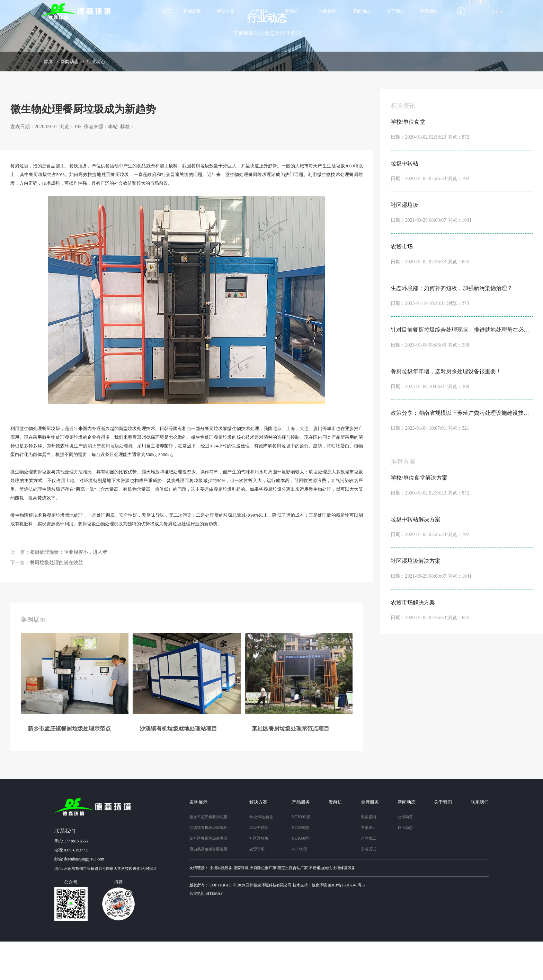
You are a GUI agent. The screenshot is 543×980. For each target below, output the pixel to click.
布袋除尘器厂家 (263, 906)
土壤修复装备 (344, 906)
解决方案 (226, 11)
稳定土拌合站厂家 (293, 906)
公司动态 (405, 855)
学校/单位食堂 (261, 855)
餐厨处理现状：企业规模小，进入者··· (70, 591)
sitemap (214, 932)
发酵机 (291, 11)
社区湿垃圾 (259, 877)
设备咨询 (368, 855)
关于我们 (395, 11)
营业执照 (197, 932)
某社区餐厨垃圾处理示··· (210, 877)
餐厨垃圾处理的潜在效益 (56, 601)
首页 (167, 11)
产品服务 (260, 11)
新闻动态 (362, 11)
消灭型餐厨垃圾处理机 (110, 484)
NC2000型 (301, 866)
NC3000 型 (301, 855)
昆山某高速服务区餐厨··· (210, 887)
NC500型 (300, 887)
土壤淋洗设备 (221, 906)
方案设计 (368, 866)
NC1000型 (301, 877)
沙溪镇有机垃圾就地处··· (210, 866)
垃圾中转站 (259, 866)
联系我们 (429, 11)
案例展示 (192, 11)
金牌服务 (328, 11)
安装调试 (368, 887)
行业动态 (96, 100)
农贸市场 (257, 887)
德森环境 (241, 906)
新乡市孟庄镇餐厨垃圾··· (210, 855)
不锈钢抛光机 (320, 906)
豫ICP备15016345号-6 (346, 923)
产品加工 (368, 877)
